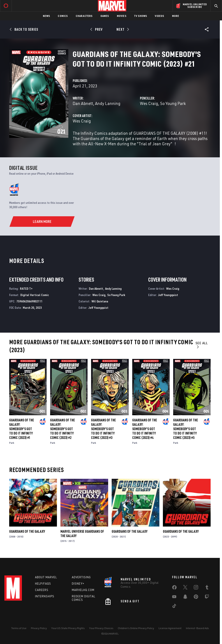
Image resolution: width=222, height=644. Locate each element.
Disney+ (78, 584)
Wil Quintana (100, 301)
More (176, 16)
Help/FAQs (43, 584)
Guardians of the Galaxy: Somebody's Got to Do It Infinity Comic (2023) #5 (186, 429)
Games (105, 16)
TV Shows (141, 16)
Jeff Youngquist (98, 308)
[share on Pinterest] (196, 598)
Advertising (81, 577)
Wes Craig (149, 103)
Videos (159, 16)
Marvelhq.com (83, 590)
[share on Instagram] (196, 588)
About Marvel (46, 577)
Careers (42, 590)
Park (12, 443)
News (47, 16)
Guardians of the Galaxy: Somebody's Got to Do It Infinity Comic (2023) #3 (103, 429)
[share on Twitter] (185, 588)
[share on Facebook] (174, 588)
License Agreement (170, 628)
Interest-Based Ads (197, 628)
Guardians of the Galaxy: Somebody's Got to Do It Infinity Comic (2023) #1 (22, 429)
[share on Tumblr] (207, 588)
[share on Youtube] (174, 598)
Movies (122, 16)
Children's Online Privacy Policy (136, 628)
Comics (63, 16)
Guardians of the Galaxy (27, 531)
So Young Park (173, 103)
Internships (45, 596)
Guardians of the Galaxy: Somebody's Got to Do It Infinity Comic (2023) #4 (145, 429)
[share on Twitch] (207, 598)
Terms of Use (19, 628)
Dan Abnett (83, 103)
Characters (84, 16)
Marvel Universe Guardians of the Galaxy (82, 534)
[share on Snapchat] (185, 598)
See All (202, 345)
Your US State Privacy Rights (68, 628)
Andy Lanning (108, 103)
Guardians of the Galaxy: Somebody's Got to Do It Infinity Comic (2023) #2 (63, 429)
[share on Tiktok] (174, 607)
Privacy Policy (39, 628)
